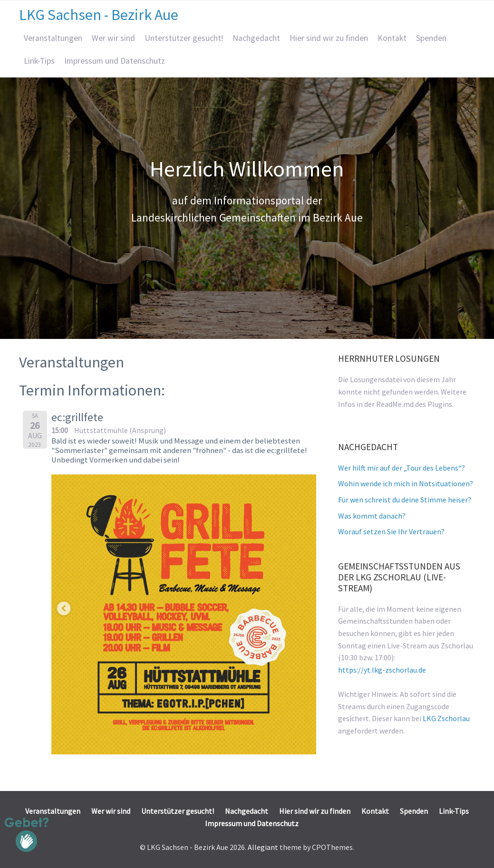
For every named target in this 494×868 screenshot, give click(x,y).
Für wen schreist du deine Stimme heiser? (405, 500)
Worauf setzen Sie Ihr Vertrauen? (391, 531)
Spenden (431, 38)
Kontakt (392, 38)
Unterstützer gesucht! (184, 38)
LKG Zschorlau (446, 718)
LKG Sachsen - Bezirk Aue (99, 15)
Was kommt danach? (372, 516)
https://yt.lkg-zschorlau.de (382, 670)
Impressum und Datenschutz (115, 61)
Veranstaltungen (53, 38)
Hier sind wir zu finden (329, 38)
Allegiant (263, 847)
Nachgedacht (256, 38)
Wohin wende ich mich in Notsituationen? (406, 483)
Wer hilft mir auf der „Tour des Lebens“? (402, 468)
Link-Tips (39, 61)
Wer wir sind (113, 38)
